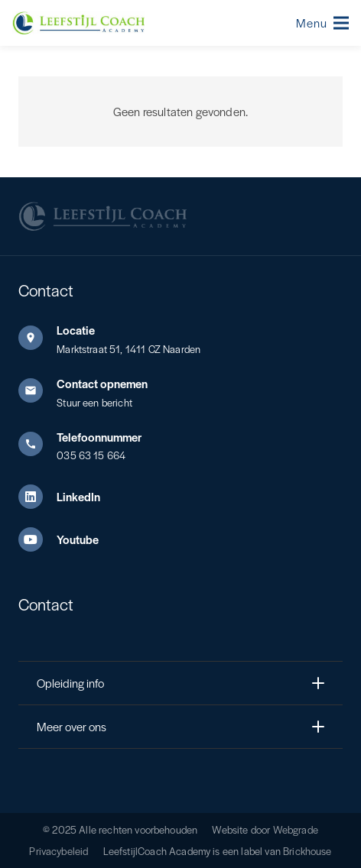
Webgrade (296, 829)
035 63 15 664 (91, 455)
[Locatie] (37, 338)
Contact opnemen (102, 383)
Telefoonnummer (99, 437)
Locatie (76, 330)
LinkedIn (78, 496)
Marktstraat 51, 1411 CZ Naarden (128, 349)
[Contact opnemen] (37, 390)
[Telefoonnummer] (37, 444)
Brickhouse (307, 851)
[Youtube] (37, 539)
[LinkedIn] (37, 497)
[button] (322, 23)
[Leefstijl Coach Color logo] (78, 23)
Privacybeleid (59, 851)
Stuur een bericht (94, 402)
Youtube (78, 539)
